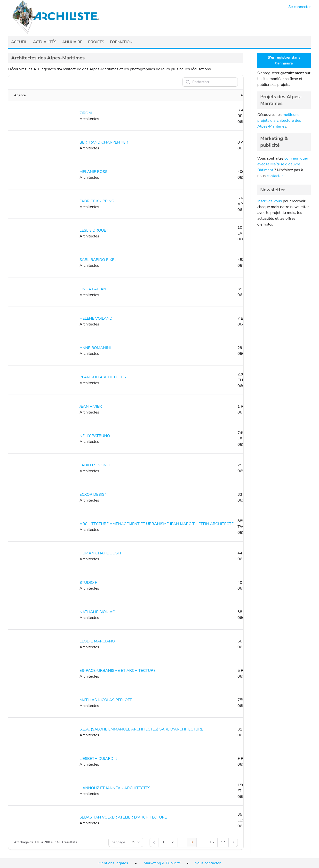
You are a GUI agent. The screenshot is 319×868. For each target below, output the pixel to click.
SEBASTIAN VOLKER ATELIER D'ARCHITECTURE (123, 817)
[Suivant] (233, 842)
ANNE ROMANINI (95, 348)
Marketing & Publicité (162, 863)
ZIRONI (86, 113)
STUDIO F (88, 583)
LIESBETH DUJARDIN (98, 759)
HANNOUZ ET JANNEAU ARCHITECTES (115, 788)
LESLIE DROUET (94, 230)
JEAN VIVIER (91, 406)
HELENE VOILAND (96, 318)
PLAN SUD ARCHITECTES (103, 377)
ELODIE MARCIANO (97, 641)
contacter (275, 176)
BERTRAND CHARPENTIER (104, 142)
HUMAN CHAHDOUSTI (100, 553)
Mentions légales (113, 863)
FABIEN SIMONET (95, 465)
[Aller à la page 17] (223, 842)
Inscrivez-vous (269, 201)
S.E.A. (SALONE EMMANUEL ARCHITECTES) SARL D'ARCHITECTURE (141, 729)
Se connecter (300, 7)
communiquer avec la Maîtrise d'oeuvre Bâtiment (283, 164)
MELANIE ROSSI (94, 172)
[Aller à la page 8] (191, 842)
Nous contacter (207, 863)
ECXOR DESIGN (93, 495)
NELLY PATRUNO (95, 436)
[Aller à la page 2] (173, 842)
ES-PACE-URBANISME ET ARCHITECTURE (118, 671)
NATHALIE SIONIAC (97, 612)
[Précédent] (154, 842)
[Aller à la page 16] (212, 842)
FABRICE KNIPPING (97, 201)
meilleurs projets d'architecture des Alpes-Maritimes (279, 121)
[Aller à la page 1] (163, 842)
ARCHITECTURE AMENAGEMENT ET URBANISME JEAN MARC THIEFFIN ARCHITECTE (157, 524)
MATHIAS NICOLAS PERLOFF (106, 700)
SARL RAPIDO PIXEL (98, 260)
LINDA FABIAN (93, 289)
